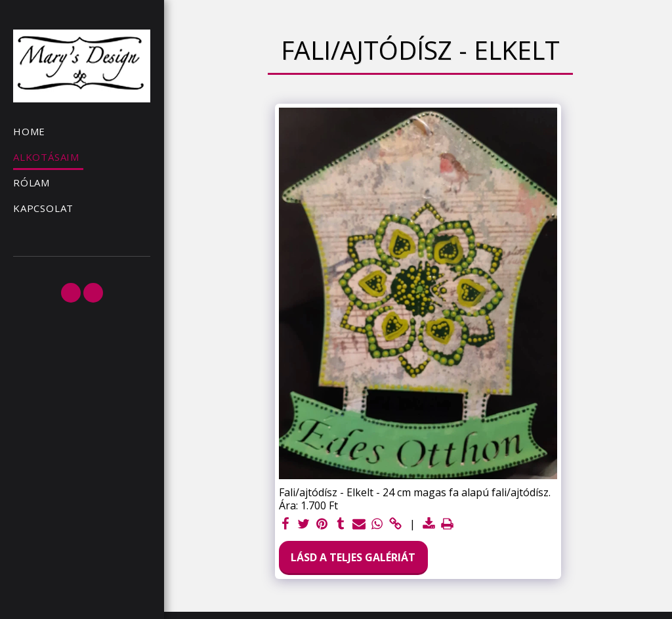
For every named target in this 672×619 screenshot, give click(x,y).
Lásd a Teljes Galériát (353, 557)
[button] (71, 293)
